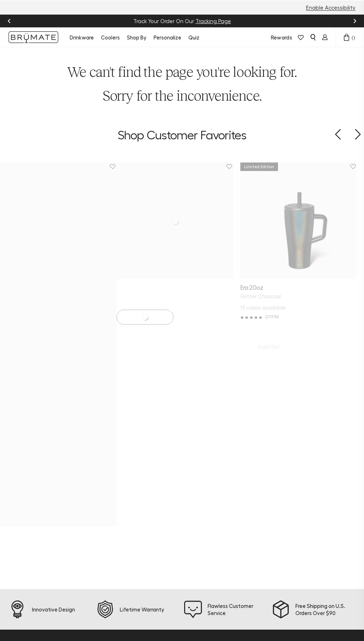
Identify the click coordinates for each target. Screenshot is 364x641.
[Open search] (313, 37)
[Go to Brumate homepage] (33, 37)
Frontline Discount (146, 523)
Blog (181, 477)
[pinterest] (59, 476)
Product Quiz (151, 455)
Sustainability (193, 466)
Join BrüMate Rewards (192, 491)
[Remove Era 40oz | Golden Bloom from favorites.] (236, 167)
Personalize (167, 37)
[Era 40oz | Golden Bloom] (182, 221)
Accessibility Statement (289, 620)
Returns (144, 487)
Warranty (147, 509)
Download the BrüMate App (109, 548)
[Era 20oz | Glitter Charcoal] (58, 221)
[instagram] (18, 476)
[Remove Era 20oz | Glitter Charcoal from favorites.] (113, 167)
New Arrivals (109, 455)
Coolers (110, 37)
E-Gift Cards (109, 530)
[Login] (325, 37)
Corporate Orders (189, 562)
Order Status (151, 477)
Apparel (103, 519)
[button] (338, 134)
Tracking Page (213, 21)
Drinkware (82, 37)
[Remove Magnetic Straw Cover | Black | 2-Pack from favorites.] (360, 167)
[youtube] (73, 476)
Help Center (150, 466)
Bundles (103, 487)
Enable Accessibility (331, 7)
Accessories (108, 509)
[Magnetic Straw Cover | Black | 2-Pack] (306, 221)
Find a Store (150, 498)
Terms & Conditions (153, 620)
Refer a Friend (185, 509)
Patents (186, 587)
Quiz (194, 37)
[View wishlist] (301, 37)
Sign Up (313, 507)
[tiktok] (45, 476)
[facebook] (32, 476)
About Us (188, 455)
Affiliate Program (186, 527)
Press (182, 576)
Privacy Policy (107, 620)
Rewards (282, 37)
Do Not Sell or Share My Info (218, 620)
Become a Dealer (188, 544)
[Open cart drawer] (347, 37)
